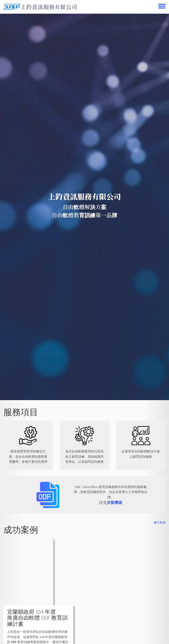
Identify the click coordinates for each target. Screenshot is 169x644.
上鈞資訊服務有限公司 (49, 7)
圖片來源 (160, 523)
